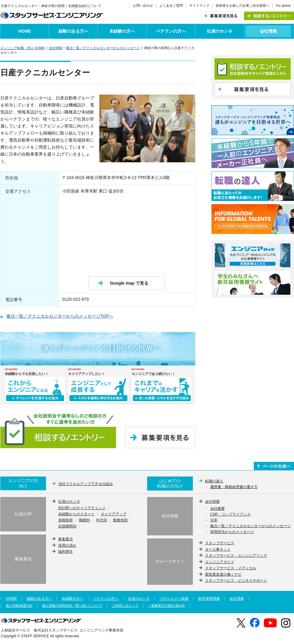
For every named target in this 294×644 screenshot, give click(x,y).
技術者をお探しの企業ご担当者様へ (243, 5)
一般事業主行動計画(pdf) (167, 606)
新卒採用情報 (209, 599)
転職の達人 (214, 481)
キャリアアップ (114, 514)
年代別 (101, 520)
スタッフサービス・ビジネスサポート (236, 581)
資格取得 (66, 520)
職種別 (84, 520)
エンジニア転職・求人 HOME (23, 48)
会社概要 (218, 509)
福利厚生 (66, 552)
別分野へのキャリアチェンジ (82, 508)
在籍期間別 (67, 527)
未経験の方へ (122, 31)
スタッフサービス (220, 543)
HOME (25, 31)
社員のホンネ (220, 31)
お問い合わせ (143, 5)
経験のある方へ (73, 31)
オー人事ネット (218, 549)
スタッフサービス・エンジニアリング (236, 556)
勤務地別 (120, 520)
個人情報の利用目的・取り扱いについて (72, 606)
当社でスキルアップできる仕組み (86, 484)
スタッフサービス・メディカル (231, 568)
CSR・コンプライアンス (230, 515)
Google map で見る (129, 283)
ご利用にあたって (125, 606)
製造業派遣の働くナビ (223, 574)
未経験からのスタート (76, 514)
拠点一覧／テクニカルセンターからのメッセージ (103, 48)
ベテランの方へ (171, 31)
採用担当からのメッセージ (232, 532)
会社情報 (268, 31)
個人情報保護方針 (19, 606)
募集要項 (66, 539)
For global (283, 5)
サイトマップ (199, 5)
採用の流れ (67, 545)
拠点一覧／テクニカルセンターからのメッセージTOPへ (60, 316)
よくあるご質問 (171, 5)
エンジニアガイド (220, 562)
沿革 (214, 520)
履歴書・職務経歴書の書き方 (234, 487)
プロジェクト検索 (174, 599)
